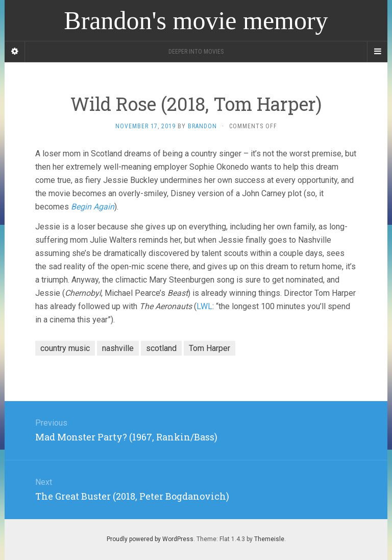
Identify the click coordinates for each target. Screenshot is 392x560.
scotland (161, 348)
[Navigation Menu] (377, 52)
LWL (204, 306)
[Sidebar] (15, 52)
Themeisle (269, 539)
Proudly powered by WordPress (150, 539)
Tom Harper (210, 348)
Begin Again (93, 207)
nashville (118, 348)
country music (65, 348)
